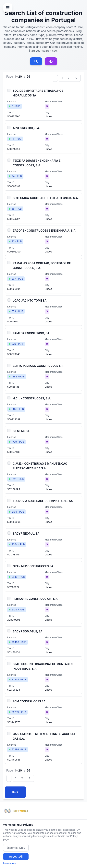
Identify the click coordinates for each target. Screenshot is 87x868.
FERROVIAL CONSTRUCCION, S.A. (36, 599)
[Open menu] (8, 8)
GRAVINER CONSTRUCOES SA (33, 566)
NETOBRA (21, 811)
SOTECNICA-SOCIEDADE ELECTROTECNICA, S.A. (46, 198)
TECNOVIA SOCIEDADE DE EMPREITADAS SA (43, 501)
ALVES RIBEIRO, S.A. (26, 128)
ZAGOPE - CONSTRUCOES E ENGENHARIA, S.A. (45, 231)
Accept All (16, 857)
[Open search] (36, 61)
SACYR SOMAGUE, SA (28, 631)
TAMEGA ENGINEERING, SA (31, 333)
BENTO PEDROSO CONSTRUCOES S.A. (39, 366)
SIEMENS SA (21, 431)
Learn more (10, 863)
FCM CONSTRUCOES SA (29, 701)
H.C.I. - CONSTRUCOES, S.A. (32, 398)
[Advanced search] (51, 61)
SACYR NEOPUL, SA (26, 534)
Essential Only (16, 848)
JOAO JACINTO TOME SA (30, 300)
